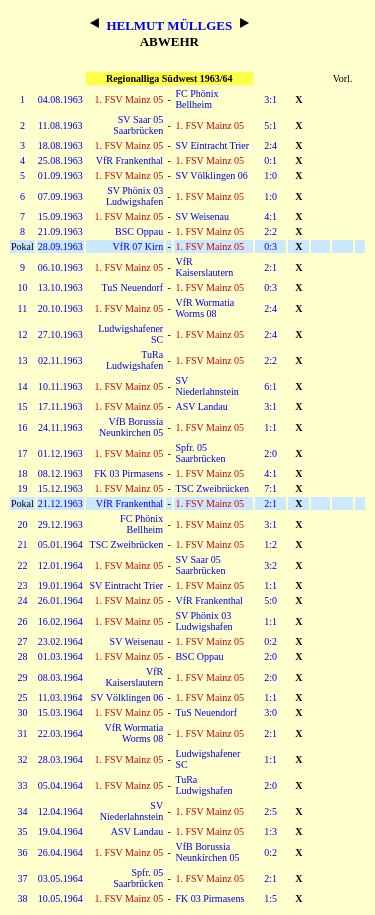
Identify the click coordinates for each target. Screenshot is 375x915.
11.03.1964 (60, 697)
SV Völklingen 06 (211, 175)
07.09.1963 (60, 196)
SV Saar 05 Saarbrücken (138, 125)
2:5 (270, 811)
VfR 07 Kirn (138, 246)
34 (22, 811)
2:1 (270, 267)
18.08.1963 (60, 145)
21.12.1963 (60, 503)
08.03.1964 (60, 677)
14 (22, 386)
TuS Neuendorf (133, 287)
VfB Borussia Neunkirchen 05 (131, 427)
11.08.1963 (60, 125)
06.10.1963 (60, 267)
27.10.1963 (60, 334)
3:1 (270, 99)
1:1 (270, 427)
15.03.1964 (60, 712)
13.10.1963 (60, 287)
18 (22, 473)
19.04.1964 (60, 831)
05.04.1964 (60, 785)
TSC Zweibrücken (212, 488)
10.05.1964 (60, 898)
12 (22, 334)
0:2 (270, 641)
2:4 (270, 145)
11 (23, 308)
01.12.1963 (60, 453)
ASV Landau (201, 406)
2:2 (270, 231)
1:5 (270, 898)
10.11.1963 (60, 386)
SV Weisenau (202, 216)
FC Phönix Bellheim (196, 99)
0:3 (270, 246)
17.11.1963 (60, 406)
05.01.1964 (60, 544)
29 (22, 677)
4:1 (270, 216)
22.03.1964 (60, 733)
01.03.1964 (60, 656)
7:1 (270, 488)
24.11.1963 (60, 427)
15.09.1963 (60, 216)
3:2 (270, 565)
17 (22, 453)
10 (22, 287)
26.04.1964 (60, 852)
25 (22, 697)
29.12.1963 (60, 524)
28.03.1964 (60, 759)
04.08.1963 (60, 99)
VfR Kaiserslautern (204, 267)
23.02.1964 (60, 641)
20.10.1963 (60, 308)
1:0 (270, 175)
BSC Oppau (139, 231)
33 (22, 785)
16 (22, 427)
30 (22, 712)
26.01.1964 (60, 600)
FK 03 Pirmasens (128, 473)
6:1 (270, 386)
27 (22, 641)
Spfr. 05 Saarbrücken (200, 453)
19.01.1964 (60, 585)
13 (22, 360)
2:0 (270, 453)
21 (22, 544)
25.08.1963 (60, 160)
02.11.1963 (60, 360)
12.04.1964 (60, 811)
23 (22, 585)
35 (22, 831)
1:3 (270, 831)
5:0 (270, 600)
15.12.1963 (60, 488)
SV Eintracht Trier (212, 145)
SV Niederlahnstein (206, 386)
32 (22, 759)
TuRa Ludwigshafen (134, 360)
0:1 (270, 160)
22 (22, 565)
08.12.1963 (60, 473)
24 (22, 600)
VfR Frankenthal (130, 160)
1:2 (270, 544)
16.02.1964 (60, 621)
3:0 (270, 712)
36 (22, 852)
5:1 (270, 125)
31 (22, 733)
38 (22, 898)
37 (22, 878)
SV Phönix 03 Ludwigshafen (134, 196)
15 (22, 406)
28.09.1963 (60, 246)
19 (22, 488)
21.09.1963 (60, 231)
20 (22, 524)
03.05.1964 (60, 878)
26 (22, 621)
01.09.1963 (60, 175)
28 (22, 656)
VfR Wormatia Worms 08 (204, 308)
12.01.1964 (60, 565)
